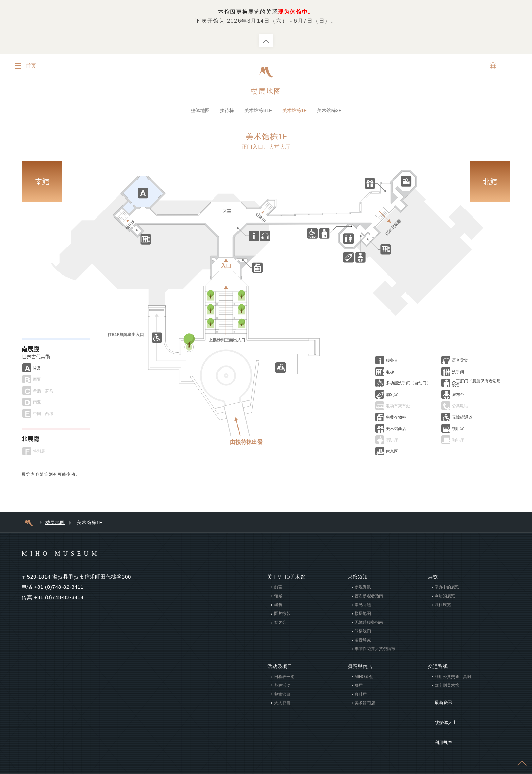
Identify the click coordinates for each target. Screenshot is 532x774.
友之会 (280, 624)
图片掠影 (282, 615)
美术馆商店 (364, 704)
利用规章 (438, 719)
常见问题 (362, 606)
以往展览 (443, 606)
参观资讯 (362, 589)
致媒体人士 (440, 709)
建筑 (278, 606)
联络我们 (362, 633)
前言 (278, 589)
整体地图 (200, 112)
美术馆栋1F (294, 112)
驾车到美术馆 (447, 687)
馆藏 (278, 598)
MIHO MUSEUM (74, 555)
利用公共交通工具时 (453, 678)
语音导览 (362, 642)
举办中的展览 (447, 589)
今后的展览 (445, 598)
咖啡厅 (360, 696)
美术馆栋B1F (258, 112)
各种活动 (282, 687)
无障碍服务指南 (368, 624)
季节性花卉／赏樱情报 (375, 650)
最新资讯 (438, 699)
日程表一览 (284, 678)
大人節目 (282, 704)
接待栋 (227, 112)
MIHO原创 (364, 678)
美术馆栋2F (329, 112)
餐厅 (358, 687)
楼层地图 (55, 524)
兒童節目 (282, 696)
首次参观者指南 (368, 598)
